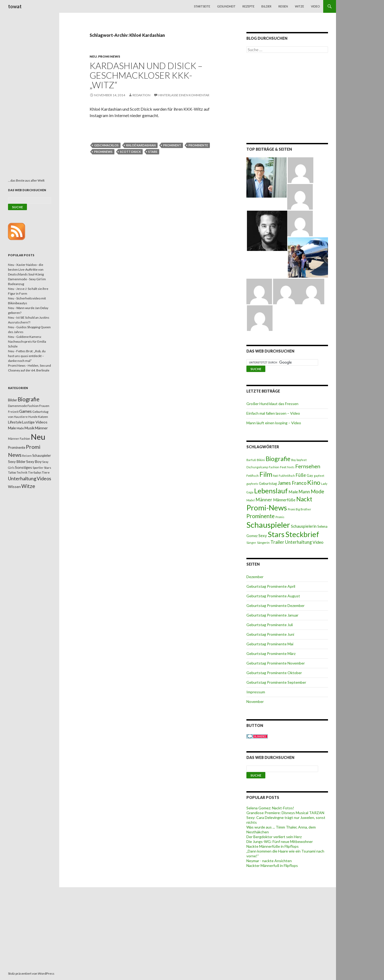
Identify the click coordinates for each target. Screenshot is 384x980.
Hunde (33, 417)
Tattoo (12, 472)
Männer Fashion (19, 439)
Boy (293, 460)
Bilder (266, 6)
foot (275, 476)
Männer (264, 500)
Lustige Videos (35, 422)
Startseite (202, 6)
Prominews (103, 152)
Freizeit (13, 412)
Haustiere (21, 417)
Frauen (44, 406)
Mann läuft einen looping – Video (274, 423)
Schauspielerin (304, 526)
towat (15, 6)
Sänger (251, 543)
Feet (283, 467)
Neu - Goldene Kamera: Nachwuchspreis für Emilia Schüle (27, 341)
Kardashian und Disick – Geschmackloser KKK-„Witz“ (146, 75)
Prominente (198, 145)
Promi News (109, 56)
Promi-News (267, 507)
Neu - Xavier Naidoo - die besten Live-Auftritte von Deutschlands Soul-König (26, 269)
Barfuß (251, 460)
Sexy (263, 535)
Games (25, 411)
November (255, 701)
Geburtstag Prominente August (273, 596)
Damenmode (17, 406)
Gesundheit (226, 6)
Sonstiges (23, 467)
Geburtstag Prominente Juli (270, 625)
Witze (299, 6)
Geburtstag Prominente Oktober (274, 673)
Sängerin (263, 543)
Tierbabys (35, 472)
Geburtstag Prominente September (276, 682)
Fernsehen (308, 466)
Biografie (278, 459)
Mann (304, 492)
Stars (153, 152)
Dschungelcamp (257, 467)
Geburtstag (268, 483)
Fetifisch (253, 476)
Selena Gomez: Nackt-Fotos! (270, 808)
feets (291, 467)
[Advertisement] (287, 99)
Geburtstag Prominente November (276, 663)
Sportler (38, 468)
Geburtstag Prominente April (271, 586)
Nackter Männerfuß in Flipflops (272, 865)
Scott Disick (130, 152)
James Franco (292, 483)
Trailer (277, 542)
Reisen (283, 6)
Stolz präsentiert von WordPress (31, 973)
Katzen (43, 417)
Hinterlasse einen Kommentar (184, 95)
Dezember (255, 577)
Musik (29, 428)
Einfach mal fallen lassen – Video (273, 413)
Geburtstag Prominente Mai (270, 644)
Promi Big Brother (299, 509)
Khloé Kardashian (141, 145)
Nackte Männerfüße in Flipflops (273, 846)
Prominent (172, 145)
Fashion (274, 467)
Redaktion (141, 95)
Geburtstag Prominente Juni (270, 634)
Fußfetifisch (287, 476)
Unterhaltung (298, 542)
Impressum (256, 692)
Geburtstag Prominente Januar (272, 615)
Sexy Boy (34, 461)
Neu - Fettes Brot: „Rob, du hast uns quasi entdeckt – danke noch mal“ (27, 356)
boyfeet (302, 460)
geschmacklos (106, 145)
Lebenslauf (271, 491)
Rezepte (248, 6)
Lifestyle (15, 422)
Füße (301, 475)
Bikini (261, 460)
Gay (310, 475)
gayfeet (319, 476)
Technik (22, 472)
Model (251, 500)
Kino (314, 482)
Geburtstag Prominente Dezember (275, 605)
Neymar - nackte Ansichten (269, 861)
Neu (93, 56)
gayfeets (252, 484)
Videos (44, 479)
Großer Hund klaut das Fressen (272, 404)
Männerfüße (284, 500)
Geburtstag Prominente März (271, 653)
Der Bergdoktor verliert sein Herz (274, 837)
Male (293, 492)
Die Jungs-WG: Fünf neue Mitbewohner (280, 841)
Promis (280, 517)
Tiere (46, 472)
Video (315, 6)
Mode (317, 491)
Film (266, 474)
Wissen (14, 487)
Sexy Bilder (17, 462)
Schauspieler (268, 525)
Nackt (304, 499)
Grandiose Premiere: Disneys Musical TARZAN (285, 813)
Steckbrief (302, 534)
